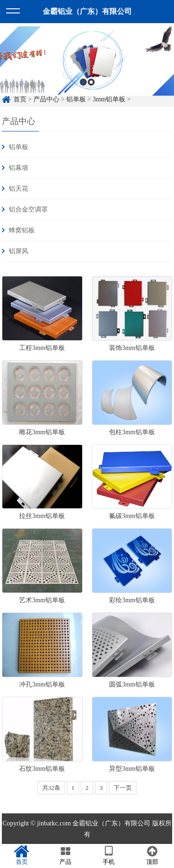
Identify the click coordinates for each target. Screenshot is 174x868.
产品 (65, 856)
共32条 (51, 788)
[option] (87, 69)
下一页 (123, 788)
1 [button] (83, 91)
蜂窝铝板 (22, 230)
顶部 (152, 856)
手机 (109, 856)
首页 (22, 856)
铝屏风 (19, 251)
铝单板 (19, 147)
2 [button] (91, 91)
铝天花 (19, 189)
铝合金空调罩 (28, 209)
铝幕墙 (19, 168)
